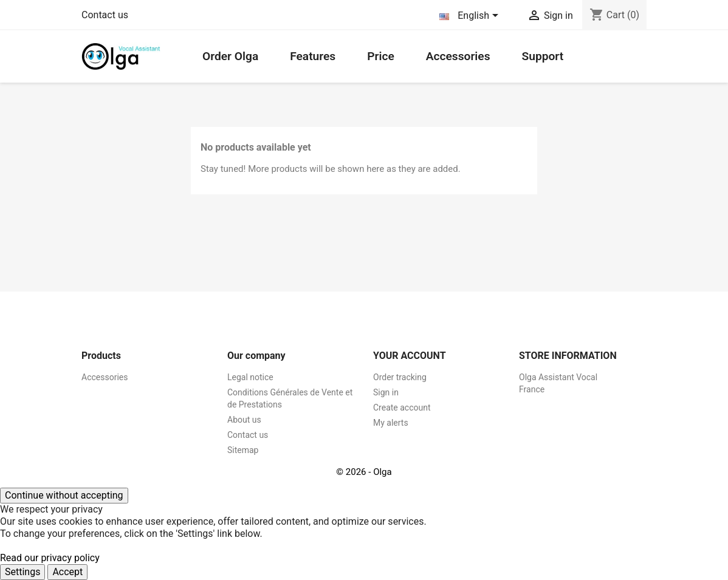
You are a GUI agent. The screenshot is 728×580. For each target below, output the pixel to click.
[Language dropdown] (471, 16)
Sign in (386, 392)
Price (381, 56)
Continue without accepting (64, 495)
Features (313, 56)
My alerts (391, 423)
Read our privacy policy (50, 558)
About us (244, 420)
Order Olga (230, 56)
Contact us (105, 15)
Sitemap (243, 450)
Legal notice (250, 377)
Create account (402, 408)
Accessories (458, 56)
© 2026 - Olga (364, 472)
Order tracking (400, 377)
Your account (410, 356)
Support (542, 56)
